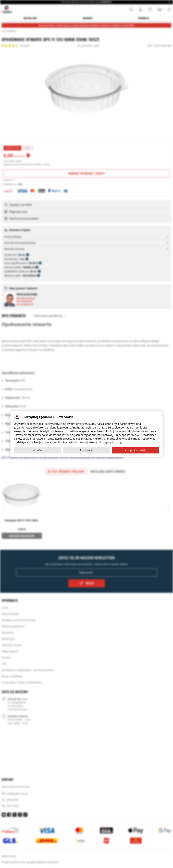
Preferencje (87, 450)
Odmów (38, 450)
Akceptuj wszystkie (136, 450)
